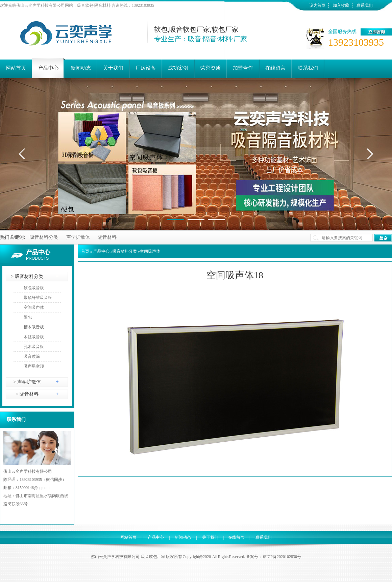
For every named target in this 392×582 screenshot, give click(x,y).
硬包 (28, 317)
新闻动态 (183, 537)
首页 (85, 251)
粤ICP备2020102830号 (282, 557)
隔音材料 (107, 237)
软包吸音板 (34, 288)
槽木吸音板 (34, 327)
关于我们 (210, 537)
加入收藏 (341, 5)
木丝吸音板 (34, 337)
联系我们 (365, 5)
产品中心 (38, 252)
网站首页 (128, 537)
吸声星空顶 (34, 366)
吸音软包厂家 (153, 557)
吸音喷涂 (32, 356)
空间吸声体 (34, 307)
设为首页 (317, 5)
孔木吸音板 (34, 347)
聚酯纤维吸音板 (38, 298)
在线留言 (236, 537)
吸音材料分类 (44, 237)
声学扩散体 (78, 237)
